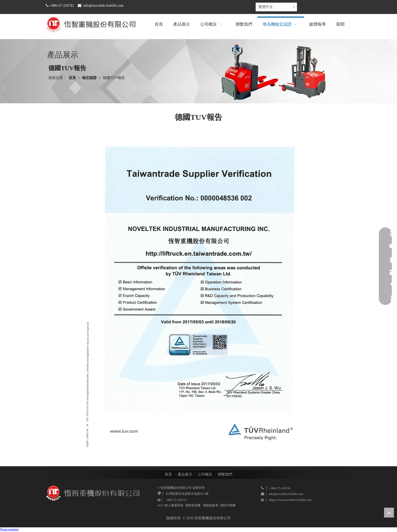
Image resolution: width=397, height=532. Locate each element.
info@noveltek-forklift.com (103, 6)
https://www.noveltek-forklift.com (290, 500)
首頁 (168, 474)
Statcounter (9, 530)
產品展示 (185, 474)
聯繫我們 (225, 474)
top (389, 513)
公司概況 (205, 474)
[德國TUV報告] (199, 289)
